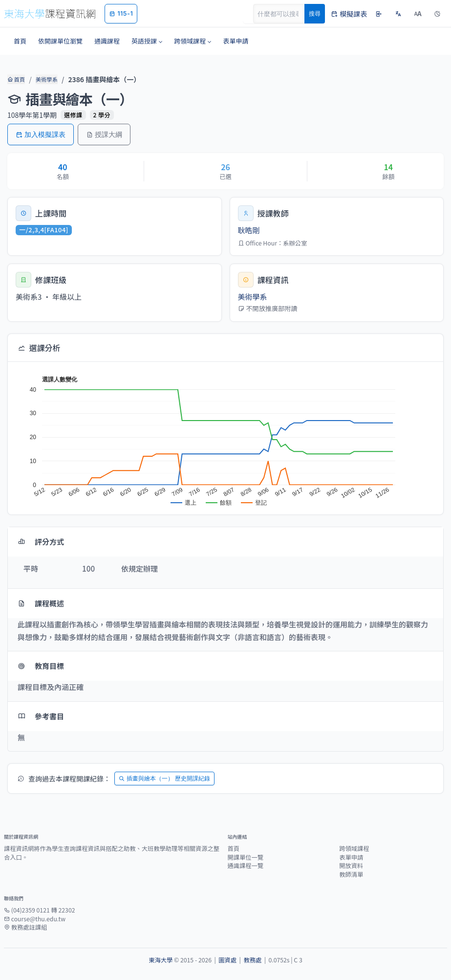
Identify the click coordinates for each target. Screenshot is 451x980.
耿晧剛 (249, 230)
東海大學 (161, 960)
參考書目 (41, 716)
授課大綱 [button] (104, 134)
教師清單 (351, 874)
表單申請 (351, 857)
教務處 (252, 960)
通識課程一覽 (246, 866)
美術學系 (46, 79)
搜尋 (315, 13)
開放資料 (351, 866)
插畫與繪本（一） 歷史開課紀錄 (164, 778)
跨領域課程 (354, 848)
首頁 (16, 79)
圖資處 (227, 960)
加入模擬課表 (41, 134)
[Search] (284, 14)
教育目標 (41, 666)
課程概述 (41, 603)
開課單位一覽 (246, 857)
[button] (147, 41)
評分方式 (41, 542)
